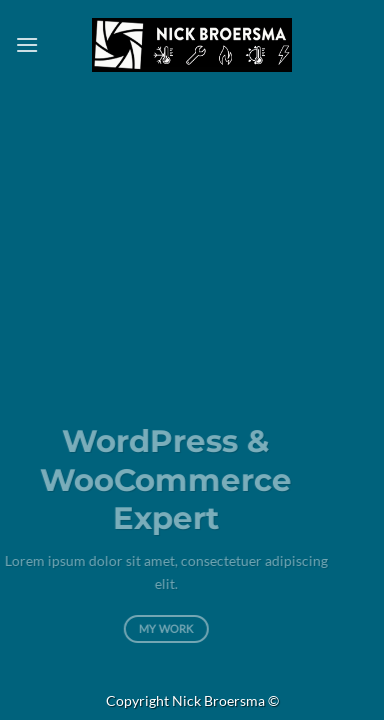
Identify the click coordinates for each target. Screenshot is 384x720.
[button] (27, 44)
